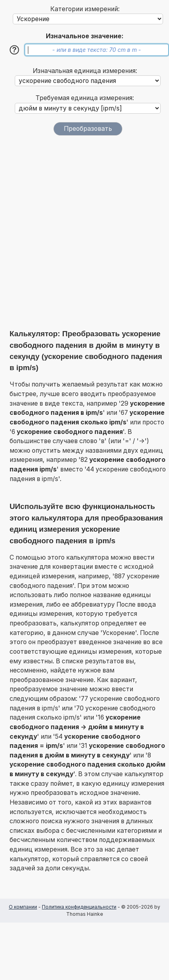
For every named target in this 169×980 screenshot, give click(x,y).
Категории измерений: (85, 9)
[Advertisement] (84, 232)
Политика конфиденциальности (79, 907)
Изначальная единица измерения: (85, 71)
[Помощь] (14, 50)
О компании (23, 907)
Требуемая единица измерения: (85, 98)
